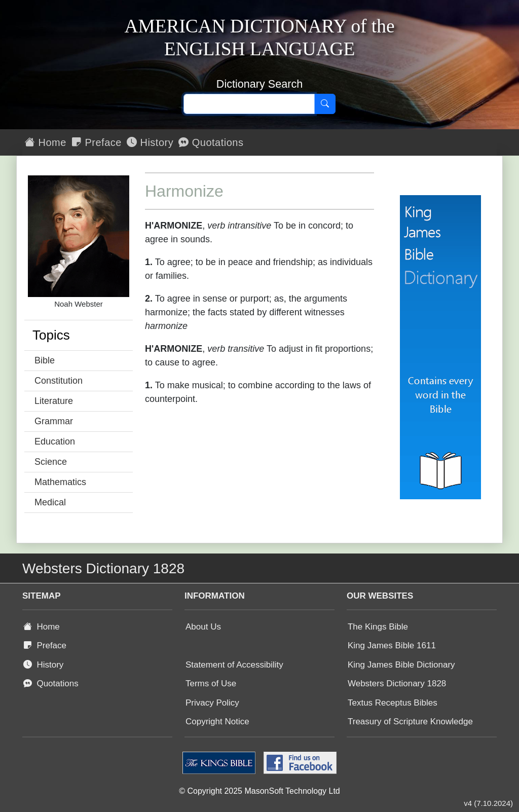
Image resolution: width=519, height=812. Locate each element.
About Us (203, 627)
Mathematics (60, 482)
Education (55, 441)
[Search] (325, 104)
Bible (45, 360)
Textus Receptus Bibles (393, 703)
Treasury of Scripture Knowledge (410, 722)
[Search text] (249, 104)
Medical (50, 502)
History (150, 142)
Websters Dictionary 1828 (397, 684)
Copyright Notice (217, 722)
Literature (54, 401)
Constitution (59, 381)
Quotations (211, 142)
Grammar (54, 421)
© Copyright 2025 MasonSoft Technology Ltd (259, 791)
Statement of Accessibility (234, 665)
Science (51, 462)
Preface (97, 142)
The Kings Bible (378, 627)
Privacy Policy (212, 703)
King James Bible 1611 (392, 645)
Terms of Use (211, 684)
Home (46, 142)
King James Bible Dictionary (401, 665)
